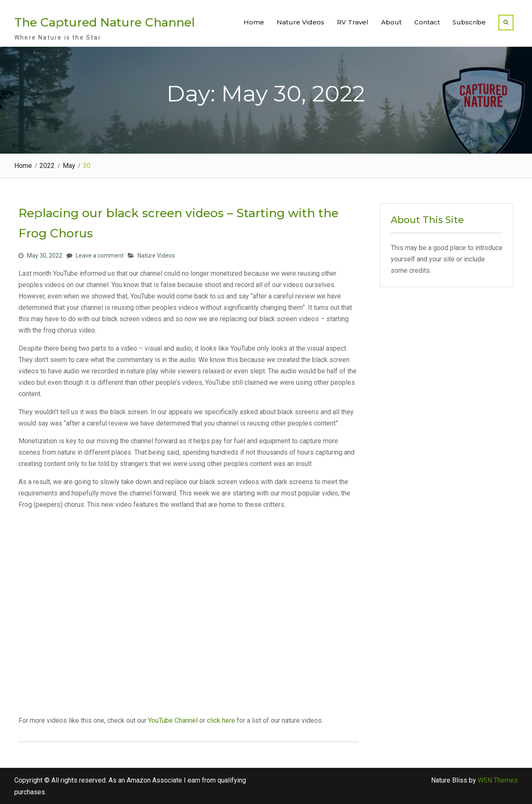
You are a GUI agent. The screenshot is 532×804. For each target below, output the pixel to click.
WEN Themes (498, 780)
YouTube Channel (173, 720)
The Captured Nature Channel (105, 22)
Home (254, 22)
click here (221, 720)
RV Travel (353, 22)
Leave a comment (100, 256)
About (391, 22)
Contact (427, 22)
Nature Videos (300, 22)
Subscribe (469, 22)
